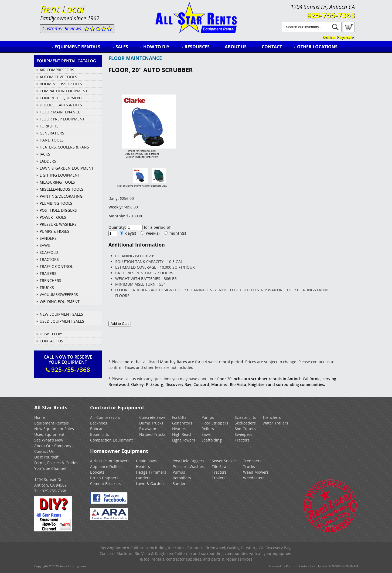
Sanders (180, 483)
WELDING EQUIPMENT (60, 301)
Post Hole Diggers (188, 461)
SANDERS (48, 238)
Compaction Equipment (111, 440)
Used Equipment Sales (62, 321)
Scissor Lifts (245, 417)
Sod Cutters (245, 429)
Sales (122, 47)
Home (40, 417)
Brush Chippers (104, 478)
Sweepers (243, 434)
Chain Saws (146, 461)
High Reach (182, 434)
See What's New (49, 440)
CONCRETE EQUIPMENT (61, 98)
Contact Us (51, 341)
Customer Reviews (62, 28)
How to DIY (156, 47)
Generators (182, 423)
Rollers (208, 429)
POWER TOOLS (53, 217)
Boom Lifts (100, 434)
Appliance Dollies (106, 466)
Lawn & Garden (150, 483)
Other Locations (317, 47)
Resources (197, 47)
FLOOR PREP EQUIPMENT (62, 119)
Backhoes (99, 423)
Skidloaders (245, 423)
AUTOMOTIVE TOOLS (58, 77)
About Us (236, 47)
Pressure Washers (189, 466)
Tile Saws (220, 466)
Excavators (149, 429)
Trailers (219, 478)
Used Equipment (49, 434)
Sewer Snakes (224, 461)
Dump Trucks (151, 423)
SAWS (45, 245)
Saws (206, 434)
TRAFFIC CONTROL (56, 266)
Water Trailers (275, 423)
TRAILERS (48, 273)
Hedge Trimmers (151, 472)
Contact (272, 47)
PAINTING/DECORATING (61, 196)
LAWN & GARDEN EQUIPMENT (67, 168)
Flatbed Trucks (152, 434)
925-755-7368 (331, 15)
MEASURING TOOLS (57, 182)
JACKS (45, 154)
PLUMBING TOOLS (56, 203)
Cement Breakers (106, 483)
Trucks (249, 466)
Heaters (179, 429)
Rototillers (182, 478)
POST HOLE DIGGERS (58, 210)
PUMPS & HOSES (54, 231)
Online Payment (338, 37)
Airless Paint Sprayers (110, 461)
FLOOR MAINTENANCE (60, 112)
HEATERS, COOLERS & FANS (64, 147)
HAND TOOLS (52, 140)
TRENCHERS (50, 280)
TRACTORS (49, 259)
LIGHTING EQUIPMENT (60, 175)
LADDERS (48, 161)
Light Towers (184, 440)
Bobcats (97, 429)
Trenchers (272, 417)
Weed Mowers (256, 472)
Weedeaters (254, 478)
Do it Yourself (46, 457)
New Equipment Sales (61, 314)
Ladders (143, 478)
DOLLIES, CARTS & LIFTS (61, 105)
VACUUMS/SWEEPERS (59, 294)
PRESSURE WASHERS (58, 224)
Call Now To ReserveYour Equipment (68, 364)
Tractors (242, 440)
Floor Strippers (215, 423)
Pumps (208, 417)
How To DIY (51, 334)
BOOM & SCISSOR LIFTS (61, 84)
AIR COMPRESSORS (57, 70)
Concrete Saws (152, 417)
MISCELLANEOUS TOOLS (62, 189)
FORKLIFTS (49, 126)
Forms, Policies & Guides (56, 463)
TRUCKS (47, 287)
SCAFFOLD (49, 252)
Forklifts (179, 417)
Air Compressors (105, 417)
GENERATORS (52, 133)
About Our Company (53, 446)
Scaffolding (212, 440)
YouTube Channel (50, 468)
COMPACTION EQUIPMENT (64, 91)
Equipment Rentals (77, 47)
